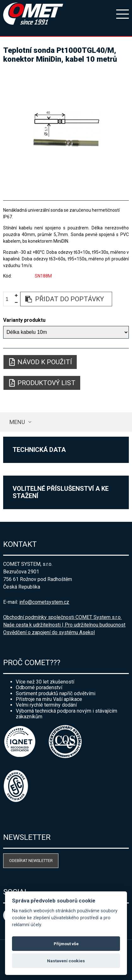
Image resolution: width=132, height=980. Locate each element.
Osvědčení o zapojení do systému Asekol (49, 632)
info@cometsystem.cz (44, 602)
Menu (17, 422)
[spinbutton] (9, 299)
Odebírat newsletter (31, 861)
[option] (66, 129)
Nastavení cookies (66, 961)
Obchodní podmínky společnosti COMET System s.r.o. (62, 617)
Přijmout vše (66, 944)
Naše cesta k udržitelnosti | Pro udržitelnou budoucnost (64, 625)
